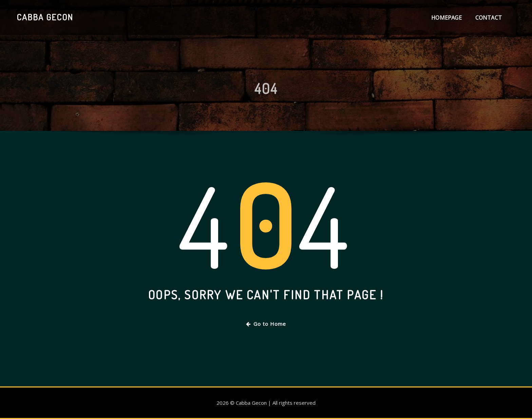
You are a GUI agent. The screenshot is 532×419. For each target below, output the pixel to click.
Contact (489, 18)
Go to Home (266, 324)
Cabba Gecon (45, 17)
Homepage (446, 18)
